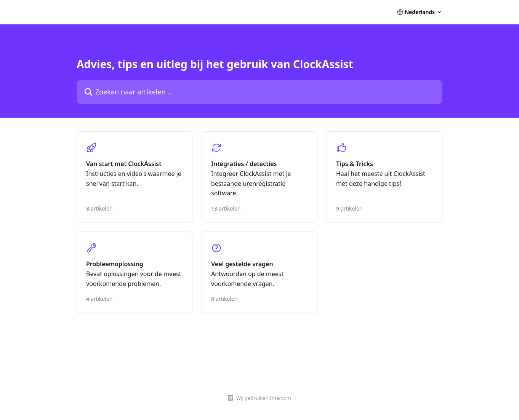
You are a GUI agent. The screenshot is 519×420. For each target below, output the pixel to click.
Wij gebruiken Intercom (264, 398)
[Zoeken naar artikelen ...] (259, 92)
